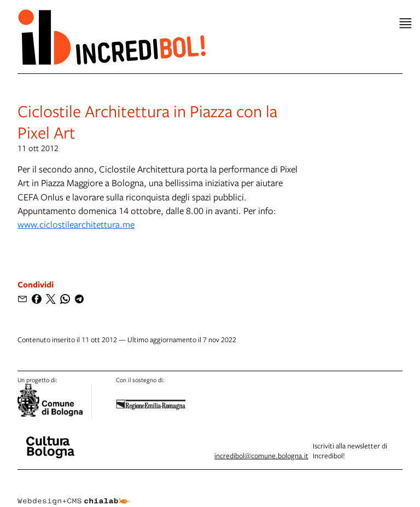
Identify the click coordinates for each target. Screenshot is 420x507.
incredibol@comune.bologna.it (261, 456)
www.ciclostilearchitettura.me (76, 224)
